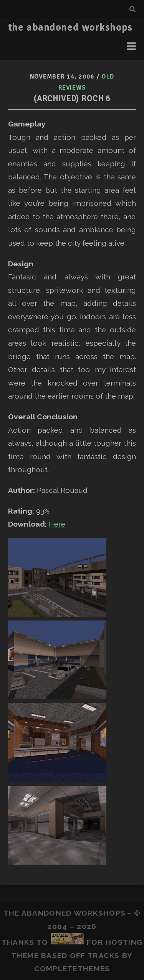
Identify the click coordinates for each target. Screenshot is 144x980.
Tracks (104, 955)
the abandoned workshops (70, 28)
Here (57, 524)
